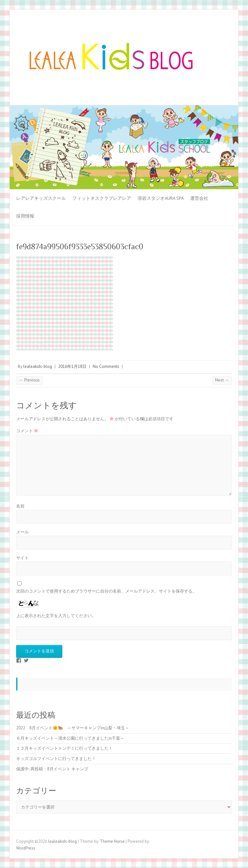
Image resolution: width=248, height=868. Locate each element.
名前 (20, 506)
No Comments (106, 366)
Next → (222, 380)
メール (22, 532)
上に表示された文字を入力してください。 (56, 616)
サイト (22, 558)
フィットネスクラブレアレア (102, 198)
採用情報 (25, 216)
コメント (27, 431)
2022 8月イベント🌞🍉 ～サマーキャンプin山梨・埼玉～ (73, 728)
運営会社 (199, 198)
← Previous (29, 380)
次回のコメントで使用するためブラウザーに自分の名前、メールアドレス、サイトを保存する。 (106, 591)
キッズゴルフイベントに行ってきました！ (56, 759)
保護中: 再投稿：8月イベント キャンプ (52, 769)
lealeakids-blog (38, 366)
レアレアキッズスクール (41, 198)
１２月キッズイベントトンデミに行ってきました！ (64, 748)
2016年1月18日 (72, 366)
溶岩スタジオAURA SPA (161, 198)
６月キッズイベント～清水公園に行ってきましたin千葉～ (70, 738)
